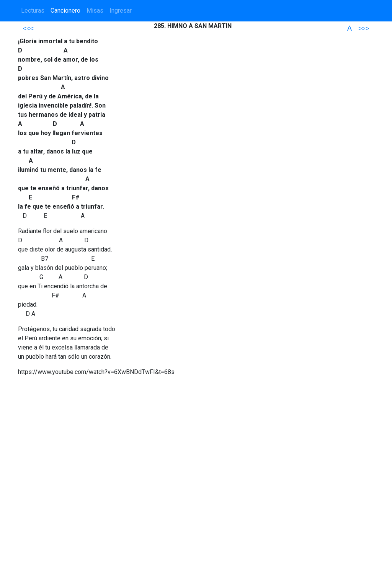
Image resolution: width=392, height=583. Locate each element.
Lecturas (33, 11)
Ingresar (121, 11)
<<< (28, 29)
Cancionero (65, 11)
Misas (95, 11)
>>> (364, 29)
